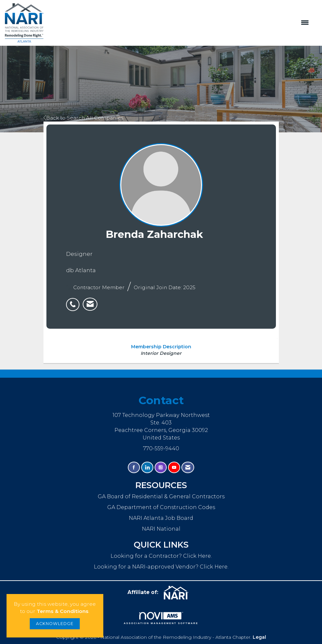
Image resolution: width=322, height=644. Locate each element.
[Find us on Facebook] (134, 467)
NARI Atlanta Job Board (161, 518)
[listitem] (74, 301)
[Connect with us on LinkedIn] (147, 467)
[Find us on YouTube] (174, 467)
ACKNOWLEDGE (55, 624)
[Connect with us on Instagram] (161, 467)
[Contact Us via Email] (188, 467)
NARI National (161, 529)
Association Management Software (161, 618)
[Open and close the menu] (179, 23)
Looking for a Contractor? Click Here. (161, 556)
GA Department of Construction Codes (161, 507)
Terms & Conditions (63, 611)
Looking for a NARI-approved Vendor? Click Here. (161, 567)
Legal (259, 637)
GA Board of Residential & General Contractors (161, 496)
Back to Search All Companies (83, 118)
